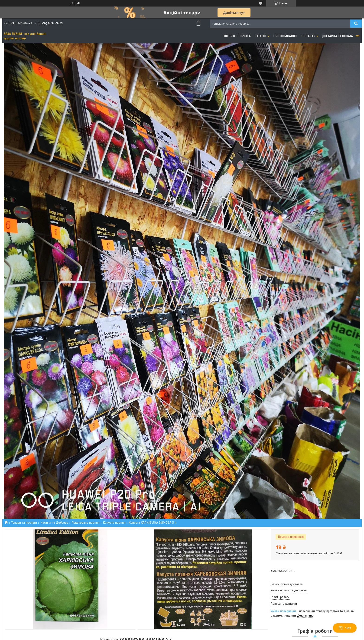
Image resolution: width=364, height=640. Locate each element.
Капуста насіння (114, 523)
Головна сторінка (237, 36)
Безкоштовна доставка (287, 584)
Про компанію (285, 36)
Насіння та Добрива (54, 523)
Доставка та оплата (337, 36)
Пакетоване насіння (85, 523)
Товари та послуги (24, 523)
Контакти (308, 36)
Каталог (261, 36)
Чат (345, 628)
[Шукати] (356, 24)
